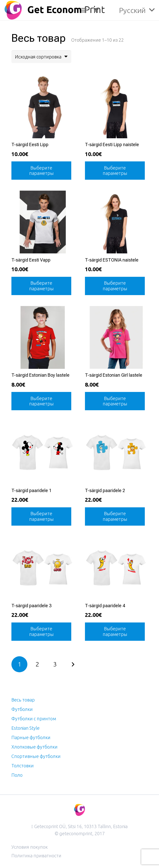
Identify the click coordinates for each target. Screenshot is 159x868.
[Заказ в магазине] (41, 57)
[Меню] (84, 10)
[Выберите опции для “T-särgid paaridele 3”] (41, 632)
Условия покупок (30, 847)
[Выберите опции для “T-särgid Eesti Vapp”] (41, 286)
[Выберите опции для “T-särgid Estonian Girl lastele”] (115, 401)
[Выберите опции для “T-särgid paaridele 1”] (41, 516)
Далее (73, 664)
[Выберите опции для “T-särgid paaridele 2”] (115, 516)
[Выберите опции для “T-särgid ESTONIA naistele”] (115, 286)
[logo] (55, 10)
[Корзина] (96, 10)
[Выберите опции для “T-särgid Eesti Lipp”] (41, 171)
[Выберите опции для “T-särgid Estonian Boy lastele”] (41, 401)
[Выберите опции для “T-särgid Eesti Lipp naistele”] (115, 171)
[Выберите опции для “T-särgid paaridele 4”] (115, 632)
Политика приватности (36, 856)
